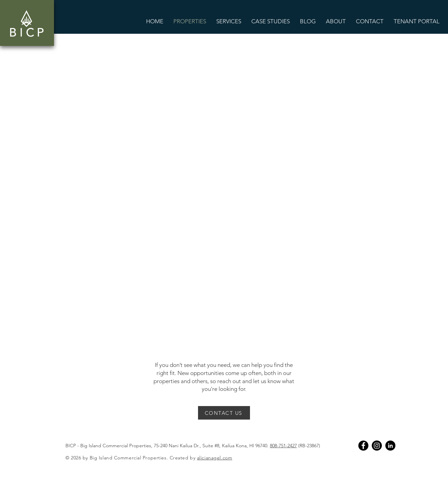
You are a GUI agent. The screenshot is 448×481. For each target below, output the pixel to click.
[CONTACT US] (224, 413)
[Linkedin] (390, 446)
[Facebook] (363, 446)
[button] (229, 21)
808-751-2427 (283, 446)
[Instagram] (377, 446)
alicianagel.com (215, 458)
